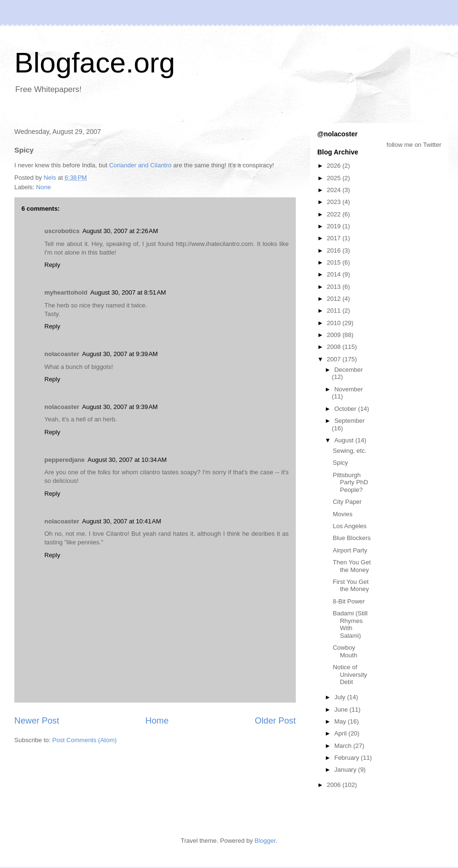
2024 (335, 190)
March (344, 746)
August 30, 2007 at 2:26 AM (120, 231)
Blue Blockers (351, 538)
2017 (335, 238)
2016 (335, 250)
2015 (335, 262)
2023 (335, 202)
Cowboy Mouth (345, 651)
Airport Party (350, 550)
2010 (335, 323)
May (341, 721)
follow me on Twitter (414, 145)
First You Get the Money (351, 586)
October (346, 409)
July (341, 697)
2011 (335, 311)
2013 (335, 287)
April (342, 733)
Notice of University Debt (350, 674)
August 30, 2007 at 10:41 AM (122, 521)
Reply (52, 265)
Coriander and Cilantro (141, 165)
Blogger (265, 841)
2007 (335, 359)
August (345, 440)
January (346, 770)
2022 (335, 214)
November (349, 389)
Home (157, 721)
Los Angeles (349, 526)
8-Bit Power (349, 601)
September (350, 421)
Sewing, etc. (349, 451)
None (44, 187)
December (349, 370)
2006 (335, 785)
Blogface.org (95, 63)
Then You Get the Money (352, 566)
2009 (335, 335)
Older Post (275, 721)
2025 (335, 178)
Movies (342, 514)
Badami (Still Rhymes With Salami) (350, 624)
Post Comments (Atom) (85, 740)
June (342, 710)
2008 (335, 347)
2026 (335, 166)
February (348, 758)
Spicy (340, 463)
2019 (335, 226)
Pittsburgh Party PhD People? (350, 482)
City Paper (347, 502)
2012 (335, 299)
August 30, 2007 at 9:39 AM (120, 354)
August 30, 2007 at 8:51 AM (128, 292)
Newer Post (37, 721)
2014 (335, 274)
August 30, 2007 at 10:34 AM (127, 460)
